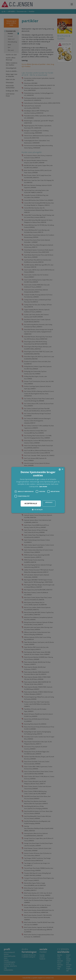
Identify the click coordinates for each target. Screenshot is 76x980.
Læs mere (43, 486)
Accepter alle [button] (31, 503)
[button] (38, 510)
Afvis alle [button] (49, 502)
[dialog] (38, 490)
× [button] (62, 469)
